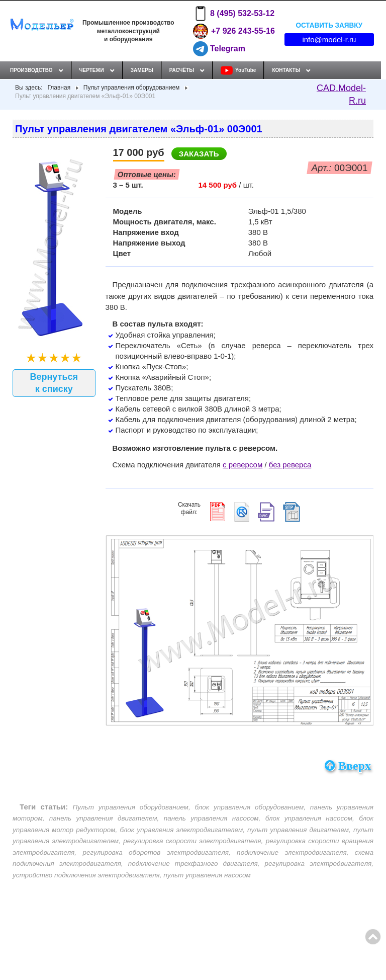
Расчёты (182, 70)
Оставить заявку (329, 25)
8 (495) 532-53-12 (234, 14)
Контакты (286, 70)
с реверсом (243, 465)
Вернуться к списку (54, 383)
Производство (31, 70)
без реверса (290, 465)
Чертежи (92, 70)
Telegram (219, 49)
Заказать (199, 154)
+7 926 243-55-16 (234, 31)
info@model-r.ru (329, 39)
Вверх (348, 766)
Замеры (142, 70)
